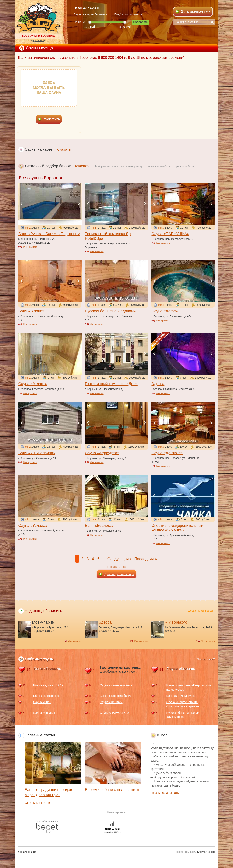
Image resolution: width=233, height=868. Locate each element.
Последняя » (146, 559)
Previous (22, 204)
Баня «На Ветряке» (47, 696)
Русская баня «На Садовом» (110, 311)
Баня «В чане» (31, 311)
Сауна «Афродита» (102, 453)
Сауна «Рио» (42, 702)
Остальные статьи (37, 803)
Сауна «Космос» (181, 669)
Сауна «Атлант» (33, 384)
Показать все (116, 567)
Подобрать (140, 22)
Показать (63, 149)
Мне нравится (30, 247)
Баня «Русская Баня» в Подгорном (49, 234)
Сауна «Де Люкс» (167, 453)
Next (78, 204)
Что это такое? (206, 659)
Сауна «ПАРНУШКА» (170, 234)
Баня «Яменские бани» (116, 696)
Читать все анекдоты (165, 793)
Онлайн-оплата (28, 852)
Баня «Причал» (47, 669)
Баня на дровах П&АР (48, 685)
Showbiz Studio (206, 852)
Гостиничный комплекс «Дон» (111, 384)
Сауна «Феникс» (111, 702)
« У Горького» (177, 622)
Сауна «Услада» (33, 526)
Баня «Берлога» (99, 526)
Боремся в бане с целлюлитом (112, 790)
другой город (38, 40)
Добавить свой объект (202, 611)
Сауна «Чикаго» (44, 713)
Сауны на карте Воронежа (91, 14)
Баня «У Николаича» (37, 453)
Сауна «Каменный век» (116, 685)
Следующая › (119, 559)
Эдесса (158, 384)
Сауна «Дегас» (165, 311)
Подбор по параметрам (129, 14)
